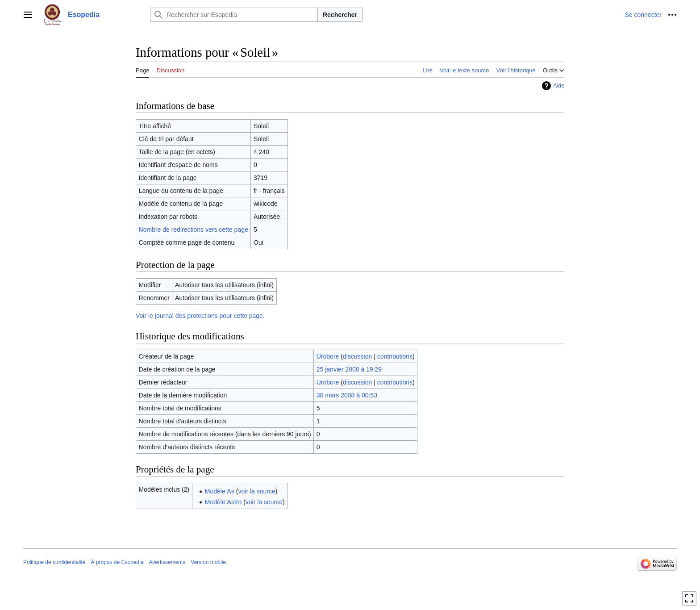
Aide (559, 86)
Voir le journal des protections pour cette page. (200, 316)
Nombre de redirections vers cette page (194, 230)
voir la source (257, 491)
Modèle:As (220, 491)
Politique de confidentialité (54, 562)
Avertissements (167, 562)
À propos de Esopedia (117, 562)
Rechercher (340, 15)
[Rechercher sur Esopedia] (234, 15)
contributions (395, 356)
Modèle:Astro (223, 502)
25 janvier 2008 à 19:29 (349, 369)
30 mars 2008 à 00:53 (347, 395)
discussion (357, 356)
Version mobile (208, 562)
